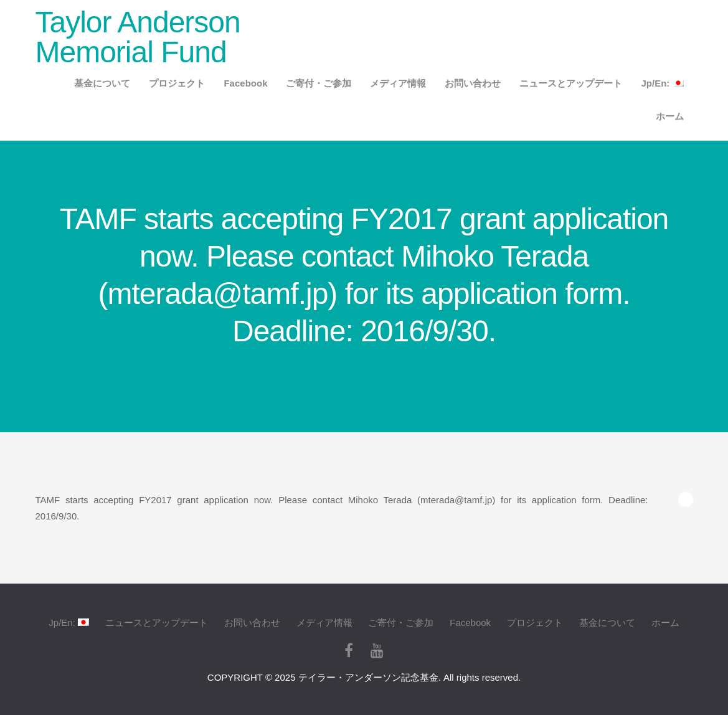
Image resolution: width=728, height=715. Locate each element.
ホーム (670, 116)
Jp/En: (662, 83)
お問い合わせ (473, 83)
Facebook (245, 83)
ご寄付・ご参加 (319, 83)
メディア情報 (398, 83)
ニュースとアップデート (571, 83)
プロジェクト (177, 83)
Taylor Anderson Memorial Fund (138, 37)
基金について (102, 83)
